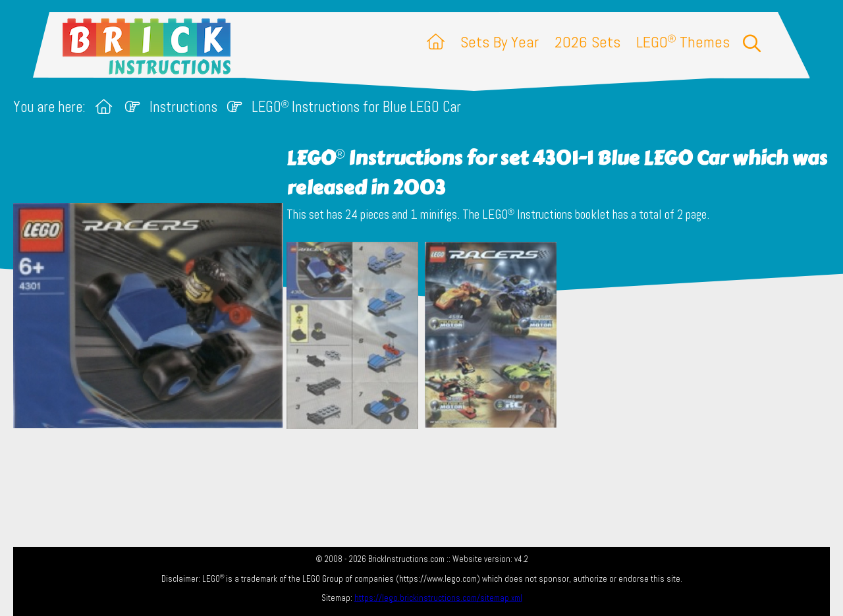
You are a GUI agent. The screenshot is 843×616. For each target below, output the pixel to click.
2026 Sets (587, 42)
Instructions (183, 107)
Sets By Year (500, 42)
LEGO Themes (683, 42)
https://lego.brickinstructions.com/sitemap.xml (438, 598)
